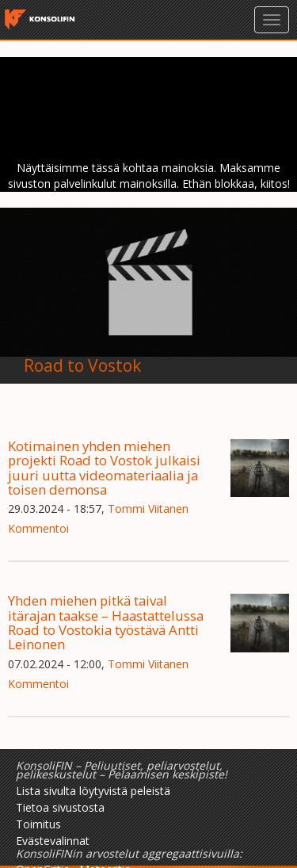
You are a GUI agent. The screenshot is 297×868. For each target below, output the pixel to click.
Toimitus (38, 824)
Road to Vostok (82, 365)
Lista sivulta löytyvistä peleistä (93, 791)
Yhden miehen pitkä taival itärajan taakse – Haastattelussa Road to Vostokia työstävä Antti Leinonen (106, 622)
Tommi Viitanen (148, 509)
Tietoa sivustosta (60, 807)
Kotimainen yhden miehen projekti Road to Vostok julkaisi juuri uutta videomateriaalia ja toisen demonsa (104, 468)
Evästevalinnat (53, 841)
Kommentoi (38, 528)
